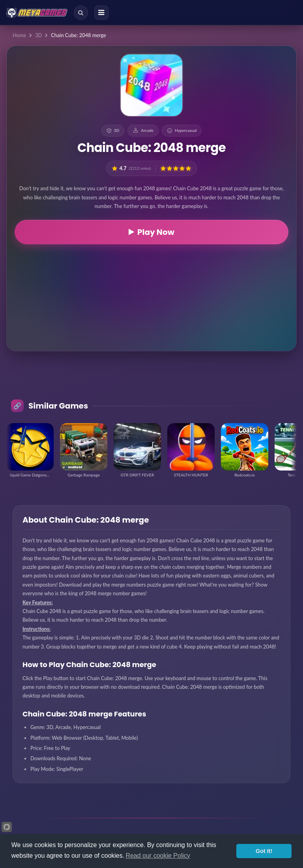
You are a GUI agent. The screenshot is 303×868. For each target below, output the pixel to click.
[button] (163, 168)
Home (19, 35)
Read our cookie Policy (158, 856)
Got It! (264, 851)
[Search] (81, 13)
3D (38, 35)
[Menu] (101, 13)
